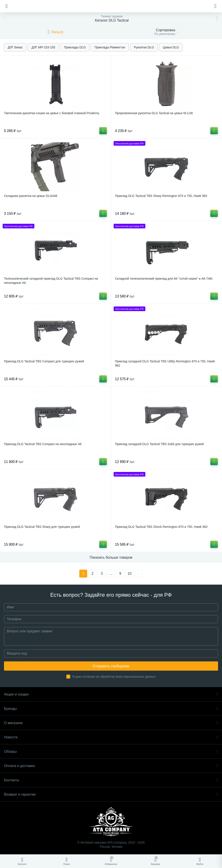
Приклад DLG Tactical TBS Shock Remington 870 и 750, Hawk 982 (161, 527)
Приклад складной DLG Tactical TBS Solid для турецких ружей (159, 444)
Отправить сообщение (111, 666)
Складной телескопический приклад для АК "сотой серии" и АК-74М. (164, 279)
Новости (111, 737)
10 (129, 573)
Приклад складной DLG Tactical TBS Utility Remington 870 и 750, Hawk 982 (165, 363)
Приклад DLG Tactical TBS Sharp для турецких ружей (42, 527)
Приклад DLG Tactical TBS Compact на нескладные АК (43, 444)
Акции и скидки (111, 694)
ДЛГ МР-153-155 (43, 47)
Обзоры (111, 751)
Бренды (111, 709)
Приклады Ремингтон (110, 47)
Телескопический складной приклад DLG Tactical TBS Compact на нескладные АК (51, 281)
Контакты (111, 780)
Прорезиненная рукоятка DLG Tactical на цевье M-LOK (154, 113)
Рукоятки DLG (144, 47)
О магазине (111, 723)
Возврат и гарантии (111, 794)
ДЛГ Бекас (15, 47)
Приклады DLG (75, 47)
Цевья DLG (171, 47)
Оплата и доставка (111, 766)
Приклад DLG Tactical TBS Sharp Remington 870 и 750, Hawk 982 (161, 196)
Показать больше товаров (111, 557)
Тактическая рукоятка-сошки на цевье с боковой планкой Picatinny (52, 113)
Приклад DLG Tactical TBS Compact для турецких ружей (44, 361)
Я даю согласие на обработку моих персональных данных (114, 677)
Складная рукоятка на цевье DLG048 (31, 196)
